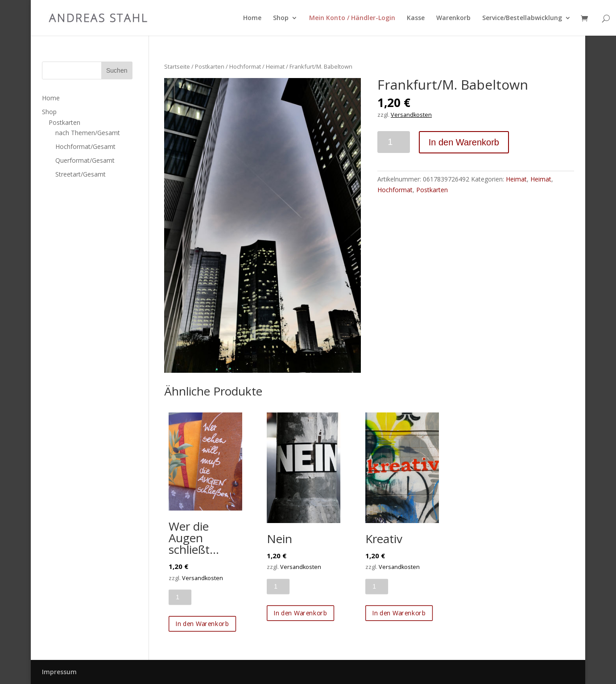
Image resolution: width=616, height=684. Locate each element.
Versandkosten (411, 115)
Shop (281, 18)
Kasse (416, 18)
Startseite (177, 66)
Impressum (59, 672)
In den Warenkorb (464, 142)
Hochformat (245, 66)
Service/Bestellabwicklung (522, 18)
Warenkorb (453, 18)
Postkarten (210, 66)
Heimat (275, 66)
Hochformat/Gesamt (85, 146)
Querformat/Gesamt (85, 160)
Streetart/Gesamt (81, 174)
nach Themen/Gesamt (88, 133)
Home (252, 18)
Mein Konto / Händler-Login (352, 18)
